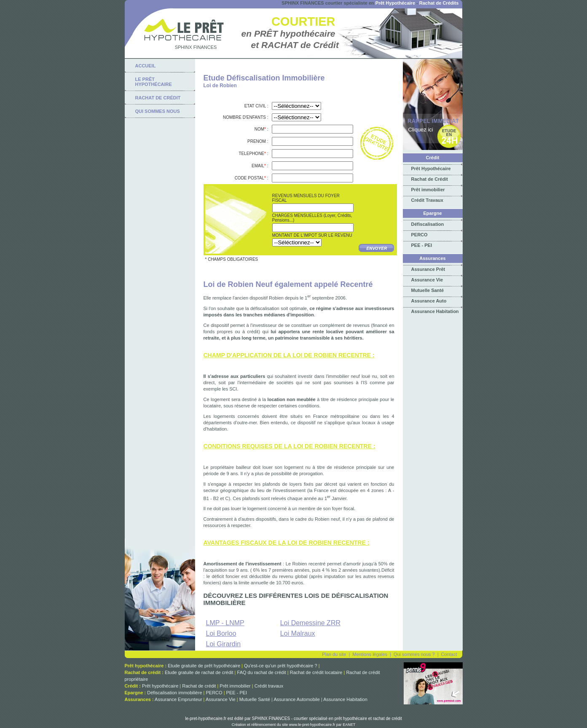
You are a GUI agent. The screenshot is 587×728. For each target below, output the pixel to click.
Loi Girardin (224, 644)
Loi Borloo (221, 633)
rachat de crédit (158, 98)
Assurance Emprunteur (178, 699)
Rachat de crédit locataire (316, 672)
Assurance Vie (427, 280)
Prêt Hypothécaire (395, 3)
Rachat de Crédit (430, 179)
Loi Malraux (298, 633)
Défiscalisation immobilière (174, 693)
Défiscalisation (428, 224)
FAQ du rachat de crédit (262, 672)
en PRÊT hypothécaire (288, 33)
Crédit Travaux (427, 200)
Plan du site (334, 654)
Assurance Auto (429, 301)
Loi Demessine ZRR (310, 623)
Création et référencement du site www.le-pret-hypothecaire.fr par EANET (294, 725)
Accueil (146, 66)
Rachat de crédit (199, 686)
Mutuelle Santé (428, 290)
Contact (449, 654)
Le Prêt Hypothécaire (154, 82)
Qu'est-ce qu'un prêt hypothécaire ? (281, 666)
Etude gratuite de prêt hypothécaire (204, 666)
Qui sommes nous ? (414, 654)
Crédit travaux (269, 686)
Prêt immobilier (428, 190)
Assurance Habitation (435, 311)
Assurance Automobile (296, 699)
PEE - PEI (422, 245)
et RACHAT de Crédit (295, 45)
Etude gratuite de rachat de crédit (199, 672)
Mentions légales (370, 654)
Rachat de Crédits (439, 3)
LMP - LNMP (225, 623)
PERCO (419, 235)
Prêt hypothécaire (160, 686)
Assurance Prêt (428, 269)
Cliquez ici (421, 130)
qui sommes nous (158, 111)
